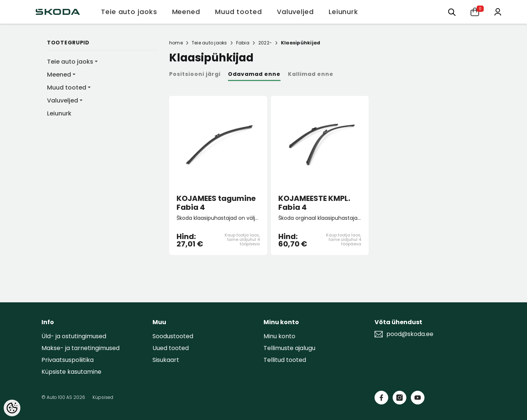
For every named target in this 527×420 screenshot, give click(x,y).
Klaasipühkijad (301, 43)
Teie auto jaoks (70, 62)
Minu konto (279, 336)
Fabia (243, 43)
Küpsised (103, 397)
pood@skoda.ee (410, 334)
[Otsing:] (452, 12)
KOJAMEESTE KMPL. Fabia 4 (314, 203)
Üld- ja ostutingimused (74, 336)
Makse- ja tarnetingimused (80, 348)
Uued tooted (171, 348)
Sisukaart (166, 360)
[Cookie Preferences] (12, 408)
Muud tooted (67, 88)
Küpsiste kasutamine (71, 372)
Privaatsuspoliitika (68, 360)
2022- (265, 43)
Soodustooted (173, 336)
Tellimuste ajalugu (289, 348)
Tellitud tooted (285, 360)
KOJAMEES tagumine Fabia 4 (216, 203)
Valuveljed (63, 100)
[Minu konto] (498, 11)
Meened (59, 75)
